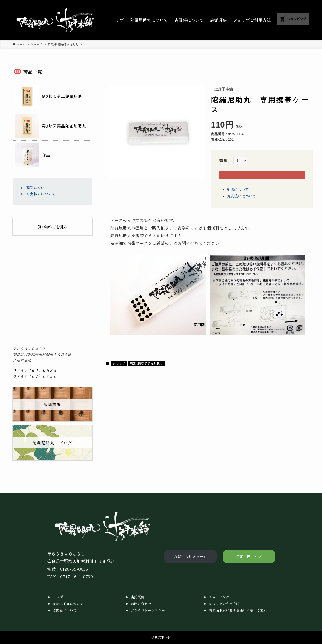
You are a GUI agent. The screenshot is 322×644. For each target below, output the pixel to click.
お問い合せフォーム (190, 556)
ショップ (119, 370)
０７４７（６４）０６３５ (35, 370)
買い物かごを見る (52, 227)
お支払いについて (241, 202)
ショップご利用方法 (224, 604)
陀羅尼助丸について (68, 604)
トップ (58, 597)
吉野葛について (65, 610)
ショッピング (219, 597)
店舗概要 (138, 597)
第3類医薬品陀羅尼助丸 (147, 370)
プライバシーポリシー (148, 610)
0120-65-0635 (74, 569)
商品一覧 (33, 72)
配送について (238, 196)
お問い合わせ (141, 604)
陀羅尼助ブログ (249, 556)
